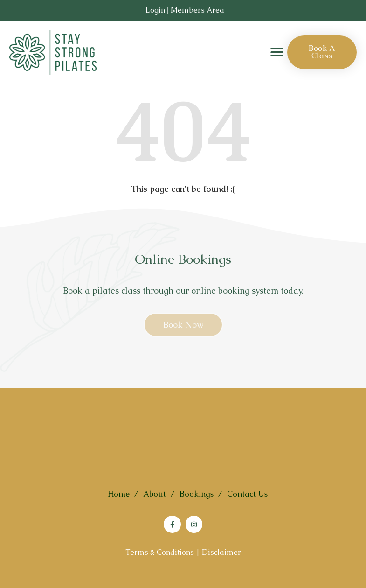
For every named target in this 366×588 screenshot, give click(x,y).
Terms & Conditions (160, 552)
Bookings (197, 494)
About (155, 494)
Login (155, 10)
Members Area (197, 10)
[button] (277, 52)
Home (119, 494)
